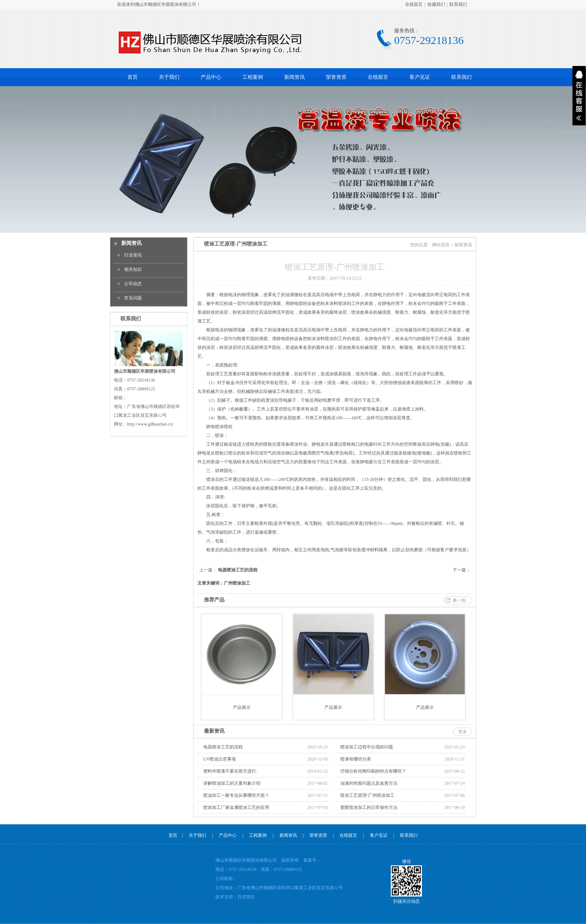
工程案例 (253, 77)
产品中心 (211, 77)
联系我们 (458, 4)
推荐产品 (214, 600)
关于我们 (169, 77)
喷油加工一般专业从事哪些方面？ (236, 795)
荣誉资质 (336, 77)
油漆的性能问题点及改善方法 (369, 783)
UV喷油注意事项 (220, 759)
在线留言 (414, 4)
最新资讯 (214, 731)
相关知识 (133, 269)
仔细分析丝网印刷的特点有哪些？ (373, 771)
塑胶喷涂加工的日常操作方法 (369, 807)
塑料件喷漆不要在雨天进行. (230, 771)
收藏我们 (436, 4)
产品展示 (242, 707)
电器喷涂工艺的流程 (238, 570)
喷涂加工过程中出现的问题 (367, 747)
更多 (463, 732)
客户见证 (420, 77)
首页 (133, 77)
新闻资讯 (294, 77)
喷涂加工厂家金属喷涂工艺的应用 (236, 807)
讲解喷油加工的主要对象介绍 (232, 783)
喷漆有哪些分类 (356, 759)
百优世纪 (246, 897)
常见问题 (133, 298)
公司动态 (133, 284)
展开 (579, 96)
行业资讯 (133, 255)
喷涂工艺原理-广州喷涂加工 (367, 795)
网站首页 (441, 245)
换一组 (459, 600)
